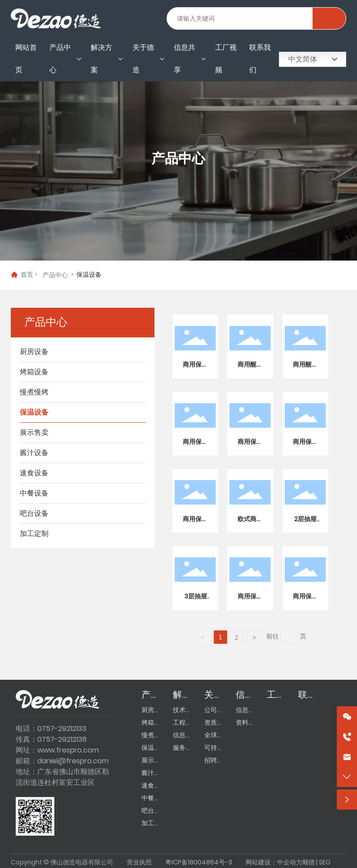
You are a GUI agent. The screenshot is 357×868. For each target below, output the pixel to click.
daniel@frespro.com (73, 761)
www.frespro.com (68, 750)
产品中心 (178, 159)
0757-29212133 (62, 728)
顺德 (309, 862)
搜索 (329, 18)
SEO (325, 862)
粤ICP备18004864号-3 (199, 862)
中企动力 (290, 862)
